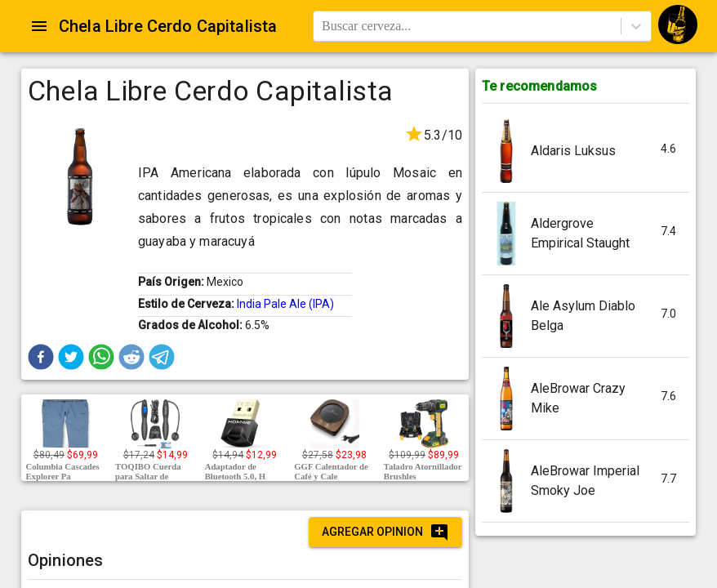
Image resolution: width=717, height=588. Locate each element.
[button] (41, 357)
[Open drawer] (39, 26)
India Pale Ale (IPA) (285, 304)
